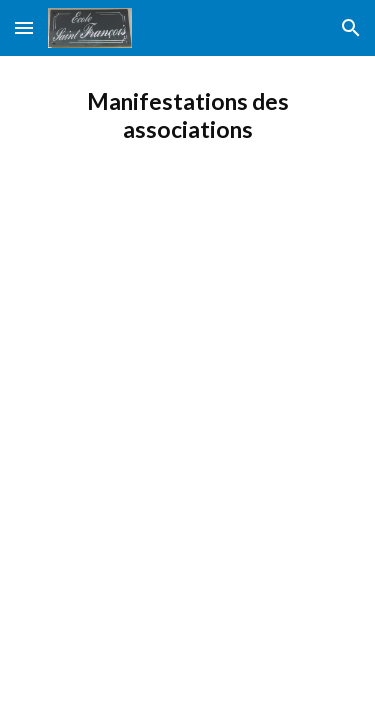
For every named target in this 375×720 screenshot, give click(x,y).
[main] (188, 116)
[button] (24, 27)
